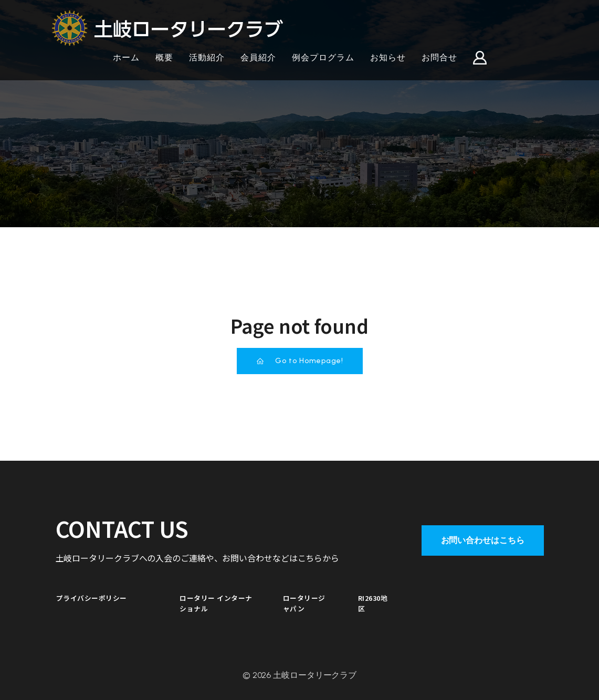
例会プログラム (323, 57)
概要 (164, 57)
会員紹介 (258, 57)
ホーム (126, 57)
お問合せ (439, 57)
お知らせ (388, 57)
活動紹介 (207, 57)
